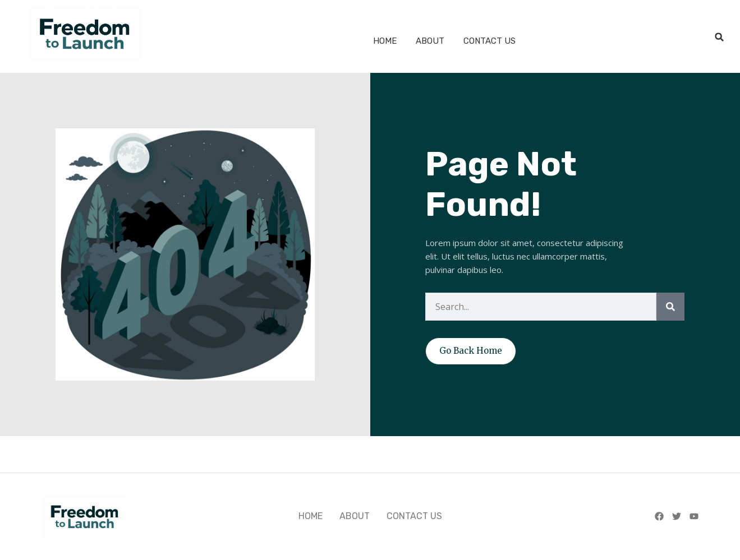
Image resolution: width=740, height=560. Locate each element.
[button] (719, 37)
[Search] (670, 307)
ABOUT (430, 41)
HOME (385, 41)
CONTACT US (489, 41)
